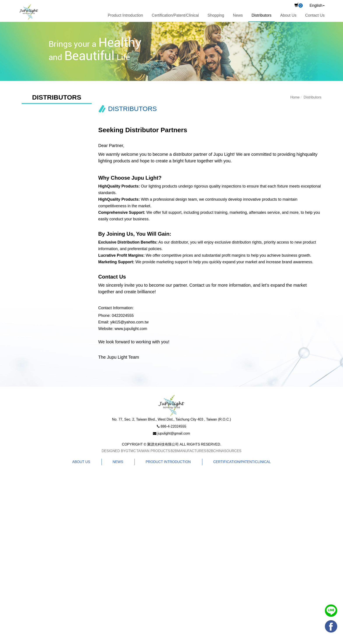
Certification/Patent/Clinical (175, 15)
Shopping (216, 15)
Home (295, 97)
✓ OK (142, 641)
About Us (288, 15)
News (238, 15)
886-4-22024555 (173, 426)
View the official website (45, 538)
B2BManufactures (188, 451)
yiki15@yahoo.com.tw (129, 322)
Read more (11, 538)
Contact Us (315, 15)
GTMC (131, 451)
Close (5, 479)
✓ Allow (7, 492)
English (316, 5)
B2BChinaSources (224, 451)
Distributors (262, 15)
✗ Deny (7, 498)
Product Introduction (125, 15)
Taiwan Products (153, 451)
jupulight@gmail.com (174, 433)
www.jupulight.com (131, 329)
